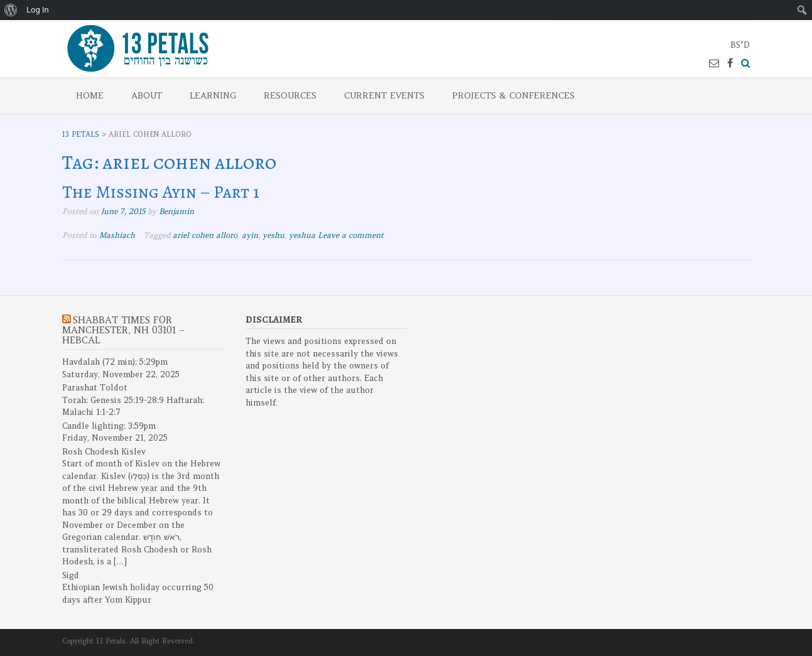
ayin (250, 235)
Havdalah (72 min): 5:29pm (115, 362)
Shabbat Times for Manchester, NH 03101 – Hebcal (123, 330)
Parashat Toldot (95, 388)
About (147, 95)
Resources (290, 95)
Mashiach (117, 235)
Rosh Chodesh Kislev (104, 452)
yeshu (273, 235)
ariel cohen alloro (205, 235)
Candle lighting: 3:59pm (109, 426)
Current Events (384, 95)
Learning (213, 95)
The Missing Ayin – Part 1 (161, 192)
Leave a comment (351, 235)
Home (90, 95)
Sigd (71, 575)
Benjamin (176, 211)
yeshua (302, 235)
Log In (38, 10)
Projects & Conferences (513, 95)
